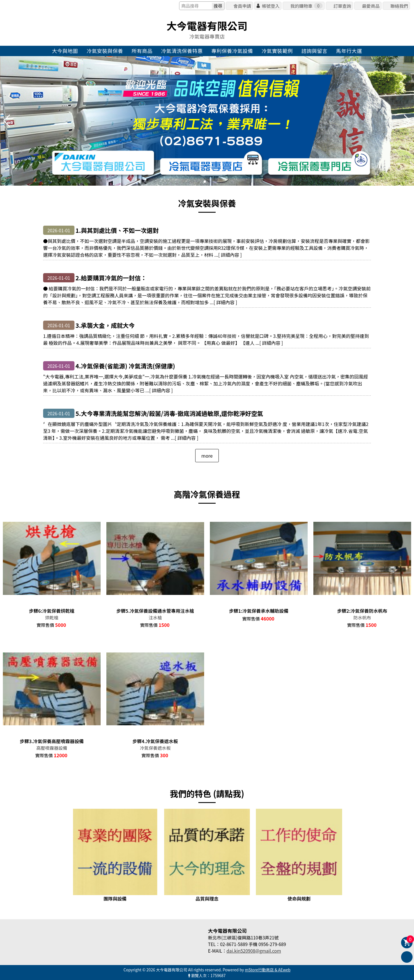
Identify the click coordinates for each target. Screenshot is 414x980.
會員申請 (242, 6)
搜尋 (218, 6)
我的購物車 (306, 6)
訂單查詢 (342, 6)
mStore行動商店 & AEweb (268, 970)
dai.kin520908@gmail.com (254, 951)
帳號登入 (271, 6)
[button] (205, 182)
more (207, 456)
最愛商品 (371, 6)
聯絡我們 (399, 6)
